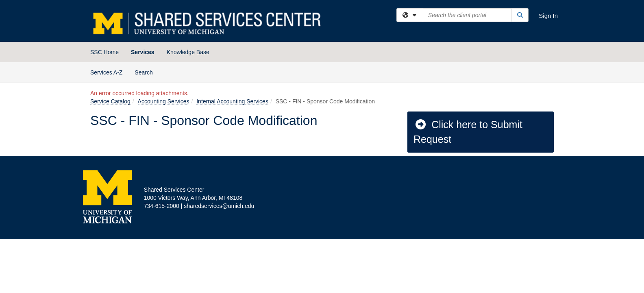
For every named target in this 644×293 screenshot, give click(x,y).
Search (147, 72)
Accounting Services (164, 101)
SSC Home (104, 52)
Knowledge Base (188, 52)
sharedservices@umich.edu (219, 206)
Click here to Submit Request (468, 132)
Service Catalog (110, 101)
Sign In (548, 16)
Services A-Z (106, 72)
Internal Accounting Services (232, 101)
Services (143, 52)
